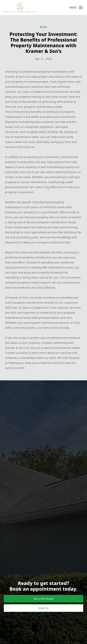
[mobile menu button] (81, 8)
